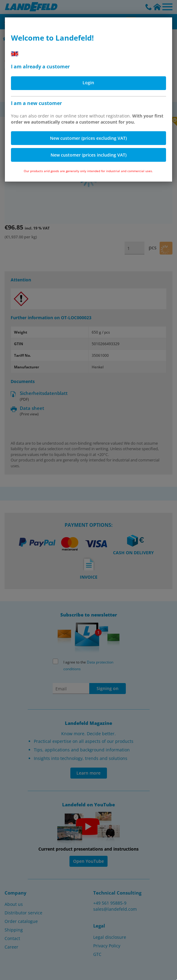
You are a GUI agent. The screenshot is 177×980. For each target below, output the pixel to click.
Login (88, 83)
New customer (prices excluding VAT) (88, 138)
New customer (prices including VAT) (88, 155)
